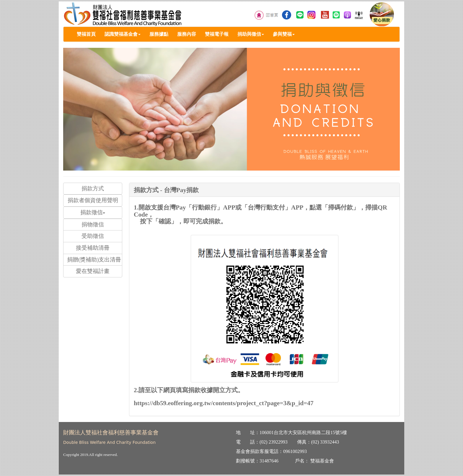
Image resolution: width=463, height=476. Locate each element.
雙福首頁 (86, 34)
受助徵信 (93, 236)
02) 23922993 (274, 442)
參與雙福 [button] (284, 34)
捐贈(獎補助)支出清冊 (94, 260)
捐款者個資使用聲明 (93, 200)
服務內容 (187, 34)
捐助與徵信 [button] (251, 34)
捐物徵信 (93, 224)
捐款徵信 (93, 212)
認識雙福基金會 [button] (123, 34)
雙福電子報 (217, 34)
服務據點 (159, 34)
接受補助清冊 (93, 248)
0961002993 (295, 451)
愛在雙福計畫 (93, 271)
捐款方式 (93, 188)
